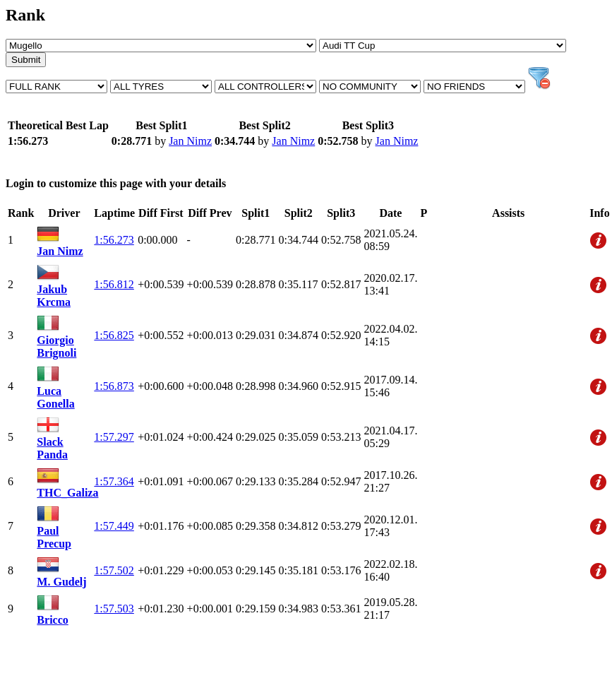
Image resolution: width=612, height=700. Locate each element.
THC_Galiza (67, 493)
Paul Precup (54, 537)
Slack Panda (52, 448)
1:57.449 (114, 526)
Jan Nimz (190, 141)
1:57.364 (114, 481)
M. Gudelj (61, 582)
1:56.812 (114, 284)
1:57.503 (114, 609)
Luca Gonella (55, 397)
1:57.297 (114, 437)
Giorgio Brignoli (56, 346)
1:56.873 (114, 386)
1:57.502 (114, 570)
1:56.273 (114, 240)
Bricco (52, 620)
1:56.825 (114, 335)
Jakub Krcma (54, 296)
